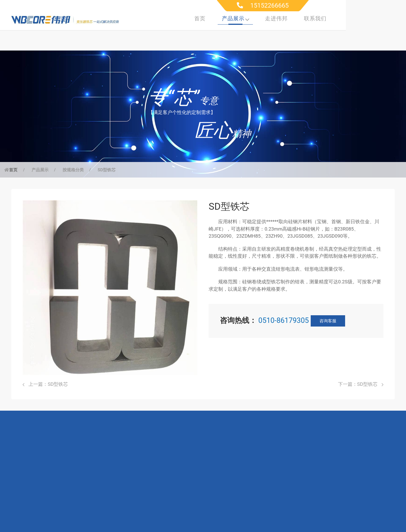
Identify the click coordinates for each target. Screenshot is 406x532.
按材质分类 (46, 485)
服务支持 (160, 465)
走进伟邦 (336, 19)
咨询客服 (328, 301)
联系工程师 (162, 485)
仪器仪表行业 (107, 485)
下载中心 (160, 474)
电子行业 (102, 494)
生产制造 (218, 485)
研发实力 (218, 474)
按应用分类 (46, 474)
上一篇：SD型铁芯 (45, 365)
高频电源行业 (107, 474)
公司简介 (218, 465)
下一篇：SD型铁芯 (361, 365)
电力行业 (102, 465)
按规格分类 (73, 150)
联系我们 (375, 19)
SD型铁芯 (107, 150)
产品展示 (296, 19)
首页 (260, 19)
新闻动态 (218, 505)
